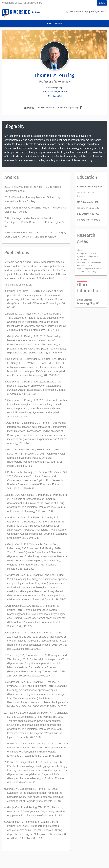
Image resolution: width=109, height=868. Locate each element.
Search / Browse (54, 23)
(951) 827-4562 (55, 96)
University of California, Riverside (22, 3)
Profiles (36, 13)
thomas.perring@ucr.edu (55, 92)
